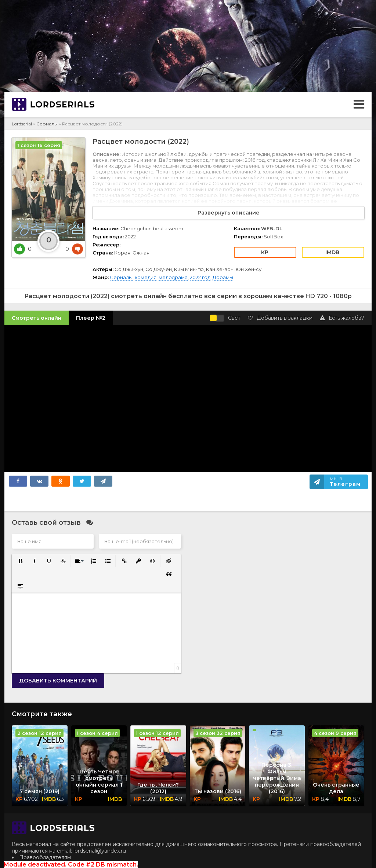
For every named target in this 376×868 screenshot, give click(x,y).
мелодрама (173, 277)
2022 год (200, 277)
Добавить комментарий (58, 681)
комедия (146, 277)
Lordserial (22, 124)
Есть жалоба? (342, 318)
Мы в (345, 482)
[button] (20, 561)
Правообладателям (45, 857)
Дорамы (223, 277)
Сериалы (47, 124)
